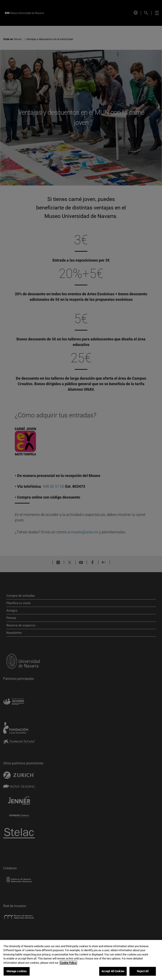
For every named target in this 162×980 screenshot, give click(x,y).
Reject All (143, 972)
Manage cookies (17, 972)
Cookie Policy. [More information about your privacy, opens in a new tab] (68, 963)
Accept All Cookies (113, 972)
